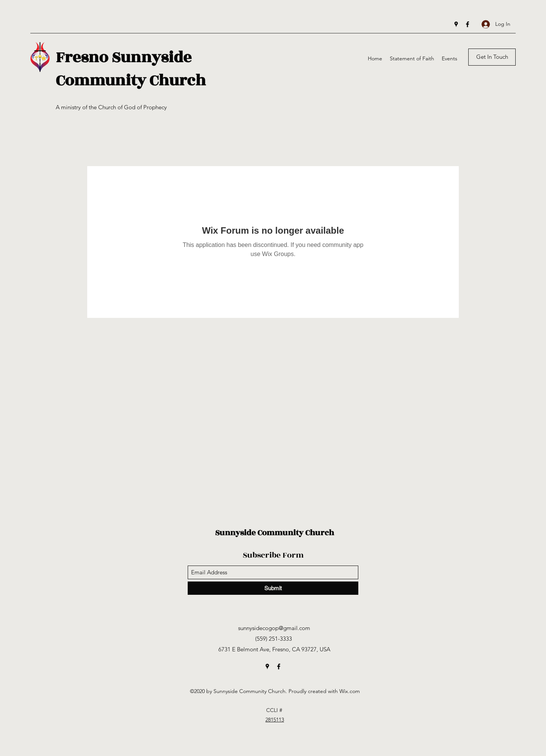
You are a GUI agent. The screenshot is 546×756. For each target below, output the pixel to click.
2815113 (275, 720)
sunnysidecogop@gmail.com (274, 628)
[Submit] (273, 588)
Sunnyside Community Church (275, 533)
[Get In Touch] (492, 57)
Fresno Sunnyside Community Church (131, 69)
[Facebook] (468, 24)
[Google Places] (456, 24)
